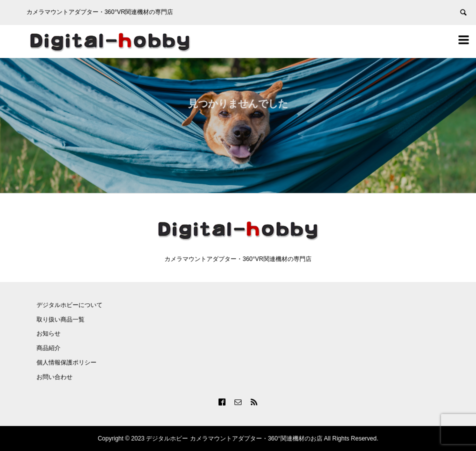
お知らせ (48, 333)
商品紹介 (48, 348)
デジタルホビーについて (69, 305)
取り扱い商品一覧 (60, 319)
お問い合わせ (54, 377)
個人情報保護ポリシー (66, 362)
